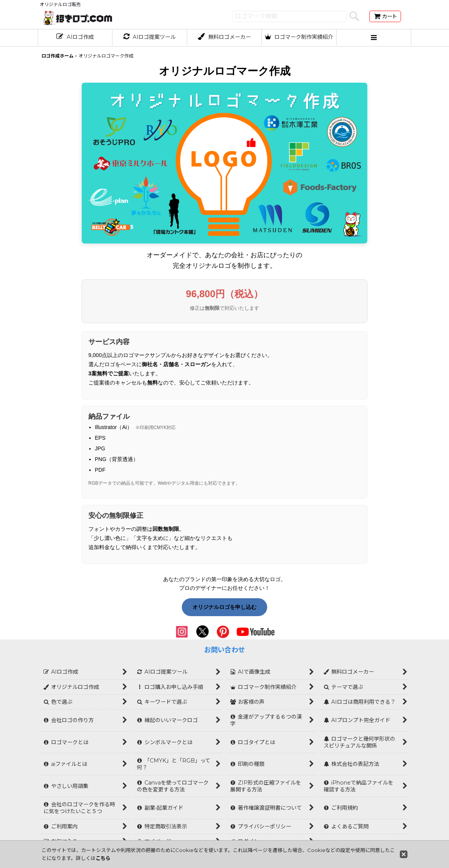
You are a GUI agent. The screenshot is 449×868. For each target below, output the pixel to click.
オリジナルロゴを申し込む (224, 607)
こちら (103, 858)
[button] (374, 38)
